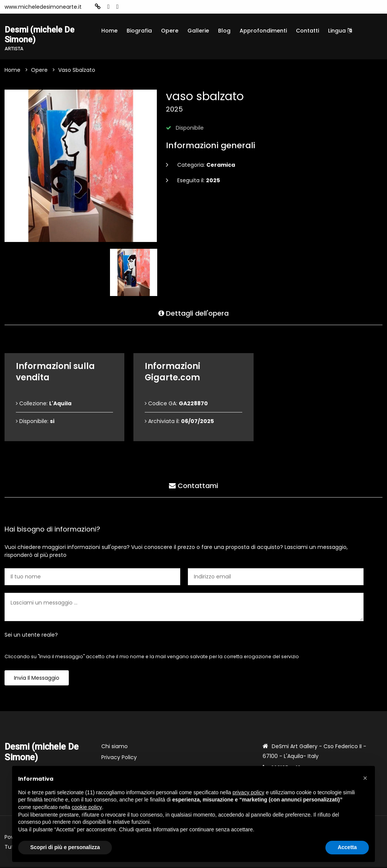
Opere (170, 31)
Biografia (139, 31)
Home (109, 31)
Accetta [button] (347, 847)
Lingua (340, 31)
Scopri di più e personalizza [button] (65, 847)
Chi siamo (115, 747)
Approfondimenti (263, 31)
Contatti (307, 31)
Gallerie (198, 31)
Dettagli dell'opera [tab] (193, 313)
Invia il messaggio (37, 679)
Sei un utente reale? (31, 636)
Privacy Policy (119, 758)
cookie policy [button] (87, 807)
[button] (365, 778)
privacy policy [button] (248, 792)
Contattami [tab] (193, 486)
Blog (224, 31)
